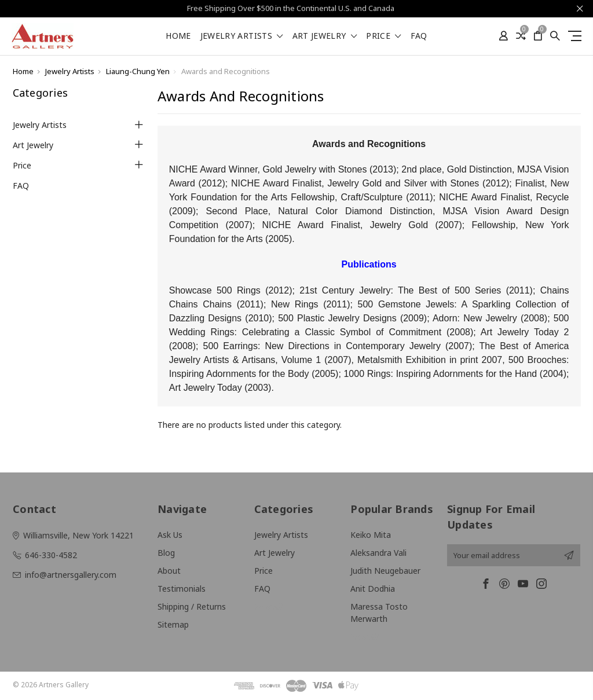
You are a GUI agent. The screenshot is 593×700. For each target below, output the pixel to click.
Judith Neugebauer (385, 571)
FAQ (419, 36)
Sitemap (173, 624)
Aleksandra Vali (378, 553)
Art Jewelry (325, 36)
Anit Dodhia (373, 589)
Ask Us (170, 535)
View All (268, 606)
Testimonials (182, 589)
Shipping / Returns (192, 606)
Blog (166, 553)
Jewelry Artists (242, 36)
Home (178, 36)
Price (383, 36)
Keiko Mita (371, 535)
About (169, 571)
